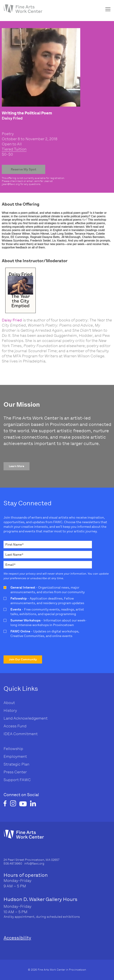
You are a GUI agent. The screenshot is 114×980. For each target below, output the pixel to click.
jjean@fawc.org (11, 184)
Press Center (15, 772)
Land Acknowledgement (26, 718)
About (9, 703)
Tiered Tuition (14, 149)
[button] (17, 466)
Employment (15, 756)
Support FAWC (17, 780)
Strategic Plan (16, 764)
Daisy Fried (12, 320)
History (10, 710)
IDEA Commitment (21, 734)
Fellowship (13, 749)
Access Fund (15, 726)
